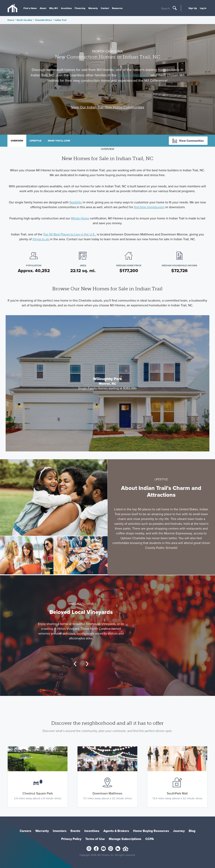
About (43, 8)
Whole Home (80, 218)
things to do (41, 239)
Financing (80, 8)
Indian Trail (60, 20)
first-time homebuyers (149, 207)
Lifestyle (35, 141)
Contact (105, 8)
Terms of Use (95, 839)
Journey (179, 831)
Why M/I (53, 8)
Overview (17, 141)
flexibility (76, 202)
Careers (25, 831)
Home (11, 20)
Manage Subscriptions (125, 839)
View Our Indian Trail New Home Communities (108, 107)
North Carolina (24, 20)
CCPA (150, 839)
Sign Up (193, 8)
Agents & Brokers (116, 831)
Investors (60, 831)
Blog (192, 831)
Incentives (66, 8)
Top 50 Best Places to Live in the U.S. (69, 234)
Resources (117, 8)
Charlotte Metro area (134, 75)
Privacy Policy (71, 839)
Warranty (93, 8)
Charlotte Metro (43, 20)
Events (75, 831)
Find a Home (30, 8)
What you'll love (59, 141)
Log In (203, 8)
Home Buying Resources (151, 831)
